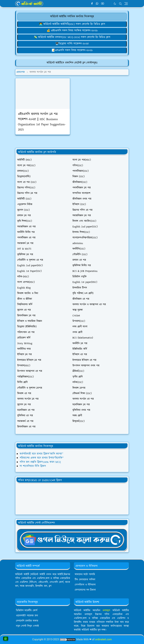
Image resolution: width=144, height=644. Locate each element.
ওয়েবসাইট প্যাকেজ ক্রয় (27, 616)
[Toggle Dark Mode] (115, 4)
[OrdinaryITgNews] (72, 540)
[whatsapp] (97, 4)
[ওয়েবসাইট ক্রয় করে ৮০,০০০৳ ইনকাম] (72, 31)
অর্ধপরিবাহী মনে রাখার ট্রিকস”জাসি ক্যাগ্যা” (41, 454)
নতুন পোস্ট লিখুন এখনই (27, 626)
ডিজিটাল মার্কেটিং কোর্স (27, 610)
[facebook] (92, 4)
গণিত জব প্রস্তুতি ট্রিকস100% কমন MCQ (40, 462)
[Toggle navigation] (126, 4)
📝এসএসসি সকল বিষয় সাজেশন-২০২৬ (72, 50)
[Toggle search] (120, 4)
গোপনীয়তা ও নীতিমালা (85, 585)
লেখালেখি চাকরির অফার (27, 621)
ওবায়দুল (106, 610)
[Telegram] (108, 4)
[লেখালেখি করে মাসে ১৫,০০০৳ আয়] (72, 50)
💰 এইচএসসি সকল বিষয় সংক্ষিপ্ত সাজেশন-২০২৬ (72, 31)
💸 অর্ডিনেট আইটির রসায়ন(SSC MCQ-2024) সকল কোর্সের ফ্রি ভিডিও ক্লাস (72, 37)
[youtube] (103, 4)
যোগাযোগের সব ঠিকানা (85, 590)
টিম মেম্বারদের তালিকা (85, 580)
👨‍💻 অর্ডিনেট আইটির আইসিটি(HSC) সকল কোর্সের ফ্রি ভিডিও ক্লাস (72, 24)
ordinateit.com (103, 639)
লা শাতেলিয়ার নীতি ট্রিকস (33, 466)
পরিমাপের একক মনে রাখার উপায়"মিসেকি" (42, 458)
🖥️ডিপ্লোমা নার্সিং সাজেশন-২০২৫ (72, 44)
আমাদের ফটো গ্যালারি (85, 574)
